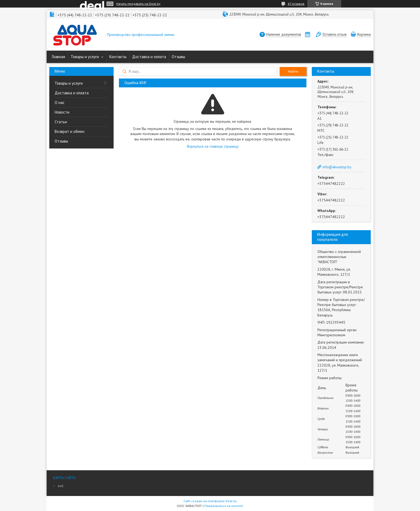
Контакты (118, 57)
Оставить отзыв (335, 34)
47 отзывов (296, 4)
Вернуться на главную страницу (213, 146)
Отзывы (178, 57)
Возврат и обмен (70, 131)
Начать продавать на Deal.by (138, 4)
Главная (59, 57)
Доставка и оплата (149, 57)
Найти (293, 71)
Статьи (61, 122)
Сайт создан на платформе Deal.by (210, 501)
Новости (62, 112)
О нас (60, 102)
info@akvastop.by (337, 167)
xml (61, 486)
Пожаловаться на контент (224, 506)
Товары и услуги (85, 57)
